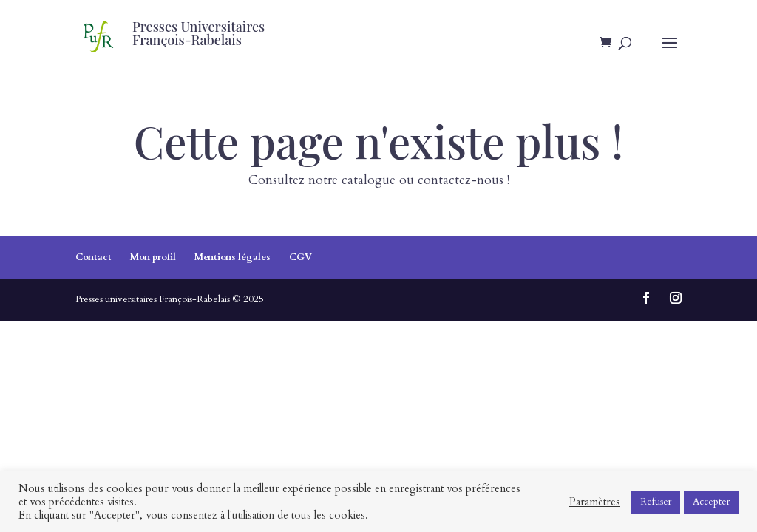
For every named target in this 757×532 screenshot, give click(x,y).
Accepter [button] (711, 502)
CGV (301, 257)
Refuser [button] (656, 502)
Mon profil (153, 257)
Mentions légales (232, 257)
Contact (94, 257)
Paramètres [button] (595, 502)
